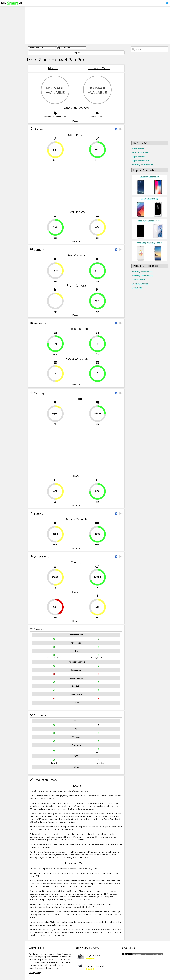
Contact (6, 23)
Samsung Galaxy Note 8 (142, 165)
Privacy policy (35, 973)
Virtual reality (9, 18)
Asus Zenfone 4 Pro (140, 152)
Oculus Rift (137, 288)
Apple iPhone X (139, 148)
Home (5, 9)
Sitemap (6, 28)
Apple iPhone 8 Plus (141, 161)
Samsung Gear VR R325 (142, 272)
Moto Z (53, 68)
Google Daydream (140, 284)
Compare (76, 53)
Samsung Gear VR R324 (142, 276)
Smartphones (9, 13)
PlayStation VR (138, 280)
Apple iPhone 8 (139, 157)
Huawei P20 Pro (99, 68)
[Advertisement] (97, 25)
